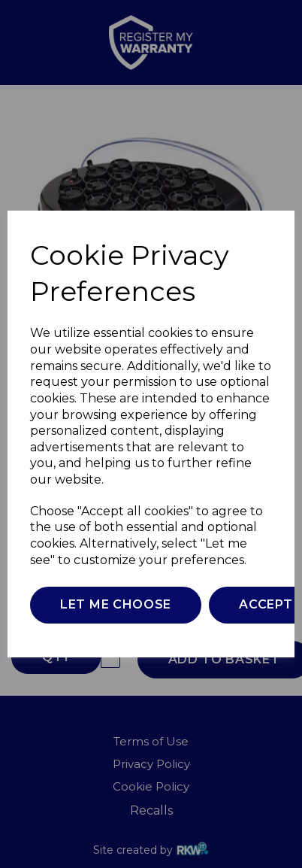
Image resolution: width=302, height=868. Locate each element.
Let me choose (116, 604)
